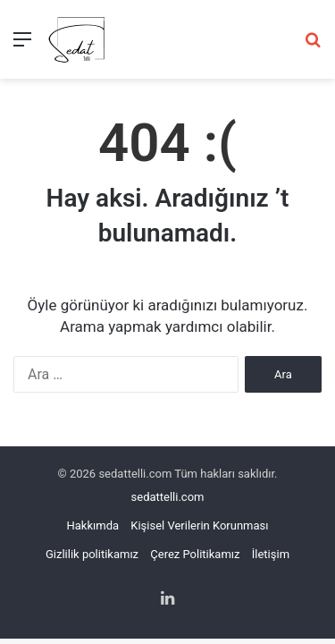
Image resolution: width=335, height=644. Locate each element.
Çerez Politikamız (195, 554)
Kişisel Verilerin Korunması (199, 525)
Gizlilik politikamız (92, 554)
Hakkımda (93, 525)
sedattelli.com (168, 497)
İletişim (271, 554)
